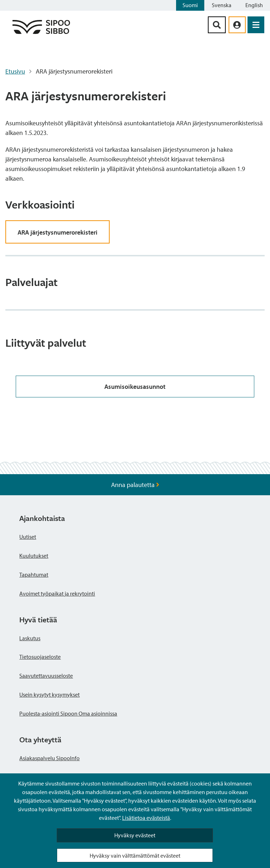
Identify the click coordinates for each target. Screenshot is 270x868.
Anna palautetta (135, 485)
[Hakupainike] (217, 25)
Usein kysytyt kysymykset (49, 694)
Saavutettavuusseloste (46, 676)
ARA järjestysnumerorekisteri (57, 232)
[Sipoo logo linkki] (41, 33)
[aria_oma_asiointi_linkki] (237, 25)
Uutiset (28, 537)
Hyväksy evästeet (135, 835)
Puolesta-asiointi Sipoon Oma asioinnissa (68, 713)
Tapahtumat (34, 575)
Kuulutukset (34, 556)
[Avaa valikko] (256, 25)
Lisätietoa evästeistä (146, 818)
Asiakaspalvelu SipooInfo (49, 758)
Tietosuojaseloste (40, 657)
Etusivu (15, 71)
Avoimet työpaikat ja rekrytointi (57, 593)
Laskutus (30, 638)
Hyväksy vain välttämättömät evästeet (135, 856)
